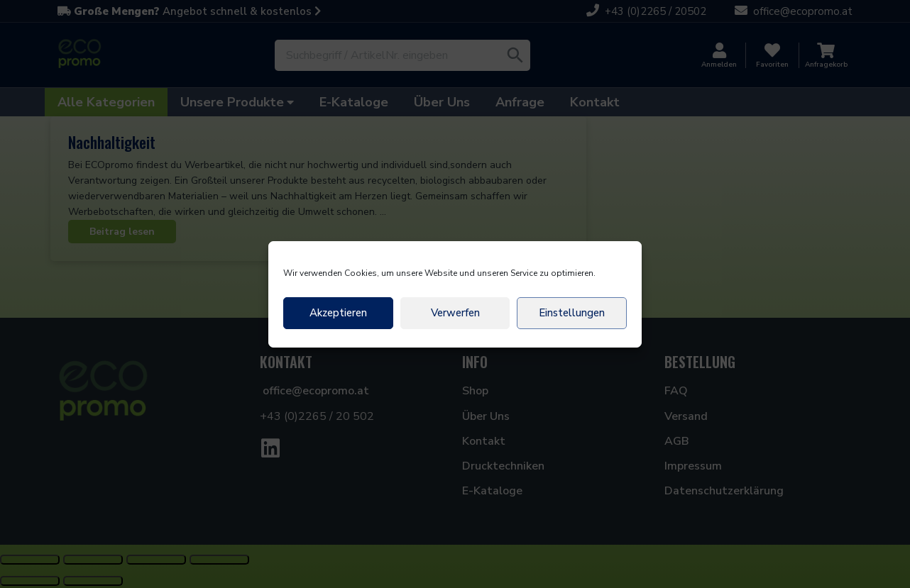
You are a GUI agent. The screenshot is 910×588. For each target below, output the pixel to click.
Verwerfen (455, 313)
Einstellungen (572, 313)
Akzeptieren (338, 313)
